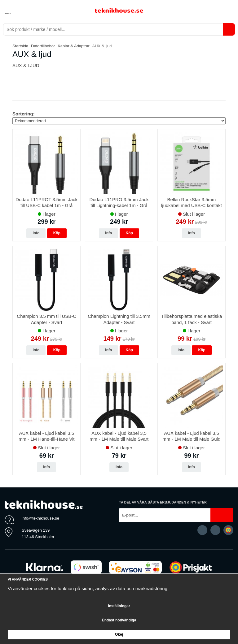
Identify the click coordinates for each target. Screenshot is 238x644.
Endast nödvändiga (119, 620)
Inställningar (119, 606)
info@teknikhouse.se (40, 518)
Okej (119, 634)
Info (36, 233)
